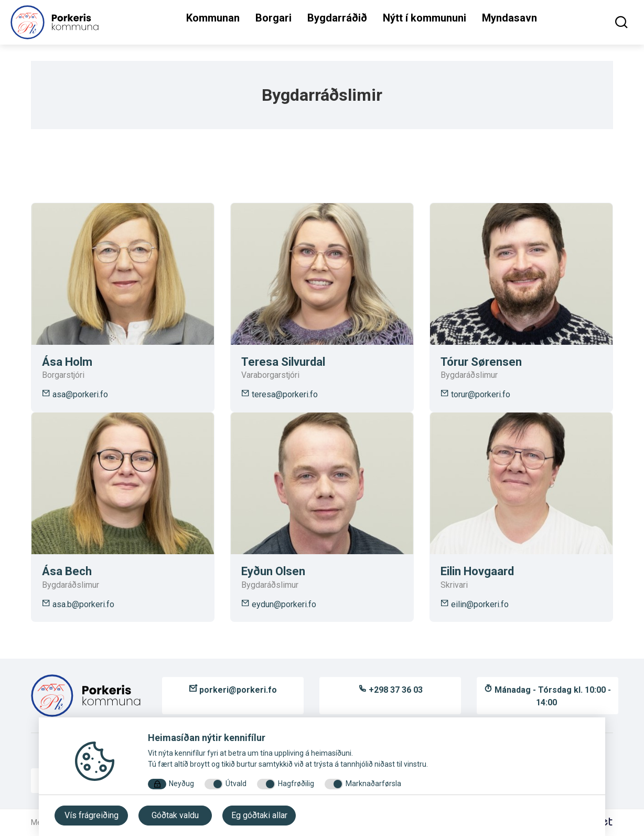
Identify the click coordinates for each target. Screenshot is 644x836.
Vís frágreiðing (92, 815)
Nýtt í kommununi (425, 18)
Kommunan (213, 18)
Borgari (273, 18)
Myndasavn (509, 18)
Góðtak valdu (175, 815)
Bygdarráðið (337, 18)
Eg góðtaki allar (259, 815)
